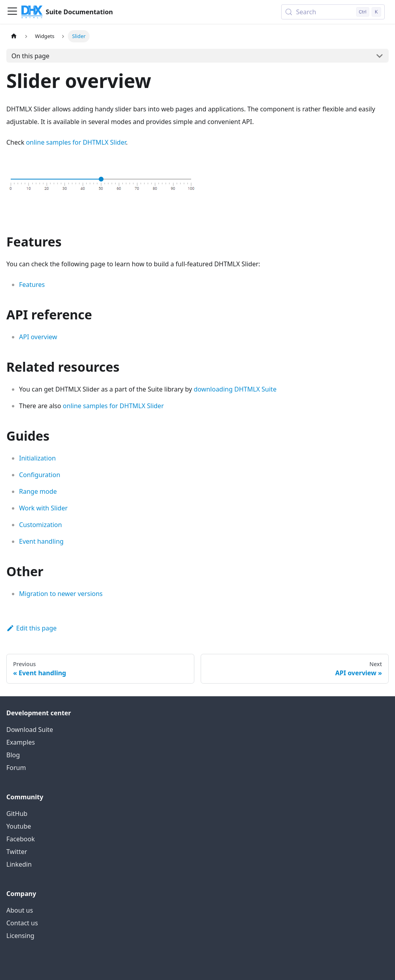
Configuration (40, 475)
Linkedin (19, 864)
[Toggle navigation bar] (12, 12)
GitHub (17, 814)
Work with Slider (43, 508)
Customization (40, 525)
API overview (38, 337)
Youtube (19, 826)
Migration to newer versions (61, 594)
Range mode (38, 491)
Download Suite (30, 730)
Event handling (41, 541)
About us (20, 910)
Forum (16, 768)
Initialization (37, 458)
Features (32, 285)
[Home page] (14, 36)
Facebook (21, 839)
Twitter (17, 852)
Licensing (20, 936)
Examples (21, 742)
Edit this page (32, 628)
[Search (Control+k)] (333, 12)
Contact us (22, 923)
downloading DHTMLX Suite (235, 389)
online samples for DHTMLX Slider (76, 142)
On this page (31, 56)
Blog (13, 755)
